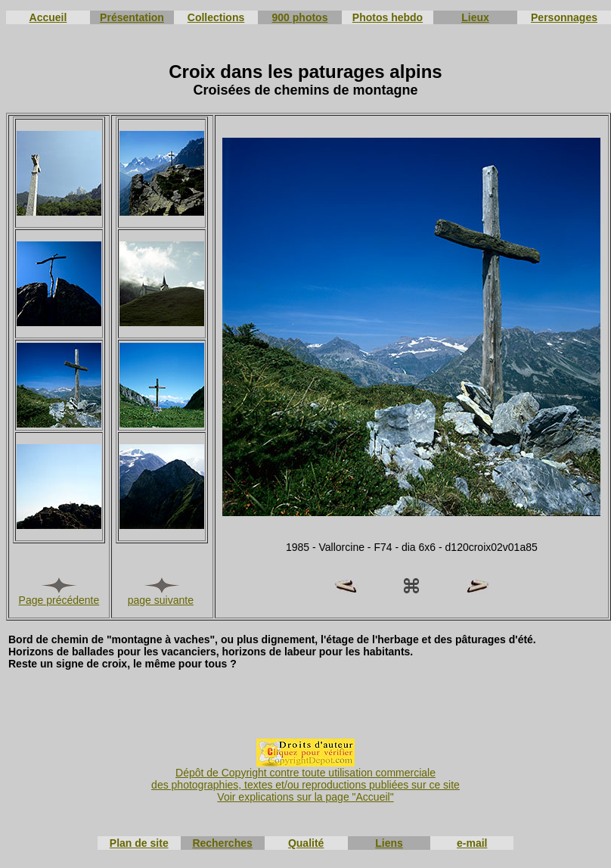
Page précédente (59, 600)
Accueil (48, 17)
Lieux (475, 17)
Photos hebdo (388, 17)
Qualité (306, 843)
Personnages (564, 17)
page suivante (161, 600)
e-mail (472, 843)
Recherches (222, 843)
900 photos (300, 17)
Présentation (132, 17)
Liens (389, 843)
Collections (216, 17)
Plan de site (139, 843)
